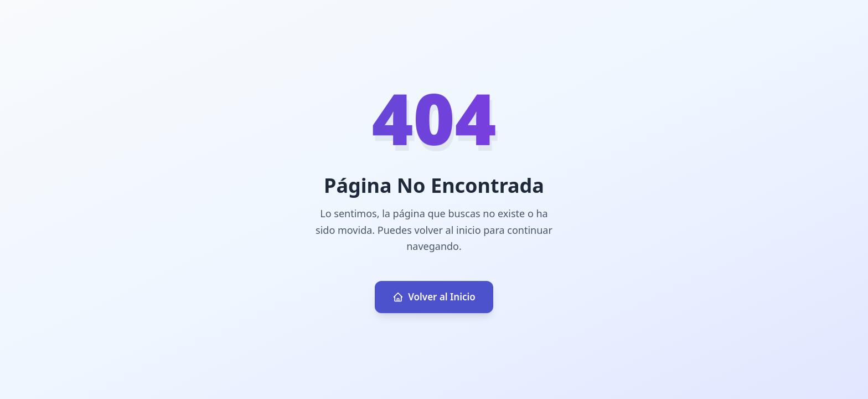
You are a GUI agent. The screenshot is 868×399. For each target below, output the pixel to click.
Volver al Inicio (434, 297)
